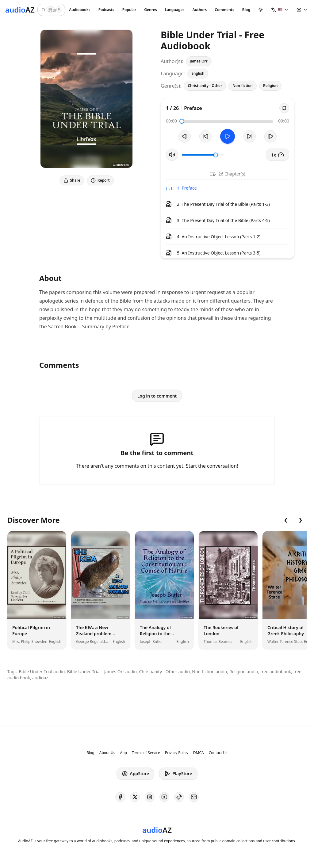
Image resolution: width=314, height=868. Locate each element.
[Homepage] (20, 10)
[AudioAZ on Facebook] (120, 797)
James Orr (199, 61)
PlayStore (178, 774)
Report (100, 180)
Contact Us (218, 753)
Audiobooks (80, 10)
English (198, 73)
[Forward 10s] (250, 136)
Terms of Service (146, 753)
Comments (224, 10)
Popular (129, 10)
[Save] (284, 108)
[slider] (182, 121)
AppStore (135, 774)
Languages (175, 10)
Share (72, 180)
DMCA (199, 753)
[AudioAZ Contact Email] (194, 797)
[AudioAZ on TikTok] (179, 797)
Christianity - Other (205, 86)
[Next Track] (270, 136)
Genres (150, 10)
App (123, 753)
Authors (199, 10)
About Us (107, 753)
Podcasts (106, 10)
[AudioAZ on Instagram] (150, 797)
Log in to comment (157, 396)
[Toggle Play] (228, 136)
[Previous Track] (185, 136)
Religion (270, 86)
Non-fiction (243, 86)
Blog (246, 10)
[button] (280, 10)
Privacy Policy (177, 753)
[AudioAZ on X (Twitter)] (135, 797)
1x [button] (278, 155)
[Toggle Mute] (172, 155)
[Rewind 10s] (205, 136)
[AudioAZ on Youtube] (164, 797)
